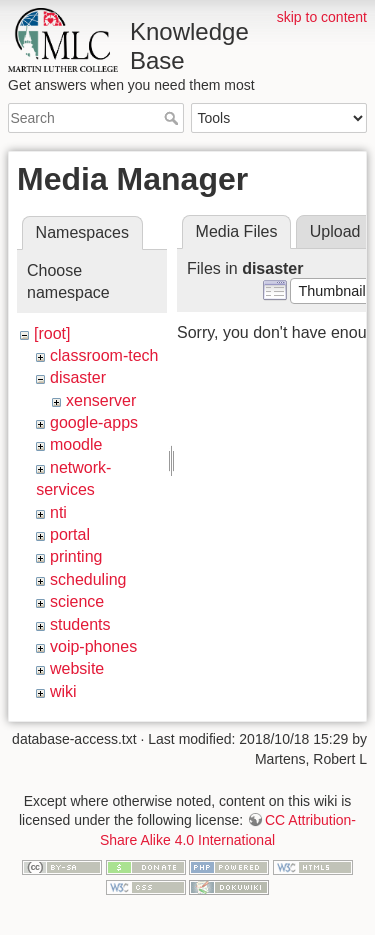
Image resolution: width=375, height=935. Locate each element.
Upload (335, 231)
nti (58, 512)
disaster (78, 377)
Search (173, 118)
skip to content (322, 17)
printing (76, 556)
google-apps (94, 422)
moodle (76, 444)
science (77, 601)
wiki (63, 691)
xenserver (101, 400)
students (80, 624)
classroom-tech (104, 355)
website (77, 668)
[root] (52, 333)
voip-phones (93, 646)
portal (70, 534)
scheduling (88, 579)
